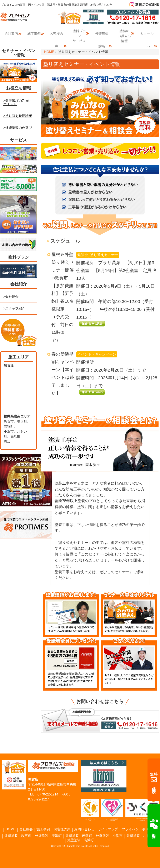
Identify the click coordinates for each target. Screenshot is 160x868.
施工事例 (43, 829)
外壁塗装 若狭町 (79, 836)
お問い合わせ (84, 829)
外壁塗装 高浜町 (80, 840)
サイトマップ (108, 829)
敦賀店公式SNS (147, 5)
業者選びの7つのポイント (17, 102)
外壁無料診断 (102, 36)
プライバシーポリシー (139, 829)
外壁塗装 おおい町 (141, 836)
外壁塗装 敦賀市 (18, 836)
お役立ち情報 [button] (124, 34)
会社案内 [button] (11, 34)
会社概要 (26, 829)
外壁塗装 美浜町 (48, 836)
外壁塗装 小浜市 (109, 836)
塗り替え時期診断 (19, 116)
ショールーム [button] (147, 36)
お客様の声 (56, 36)
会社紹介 (12, 297)
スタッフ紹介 (15, 308)
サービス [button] (79, 34)
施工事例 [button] (34, 34)
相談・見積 (154, 780)
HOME (49, 52)
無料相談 (154, 826)
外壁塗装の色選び (19, 128)
